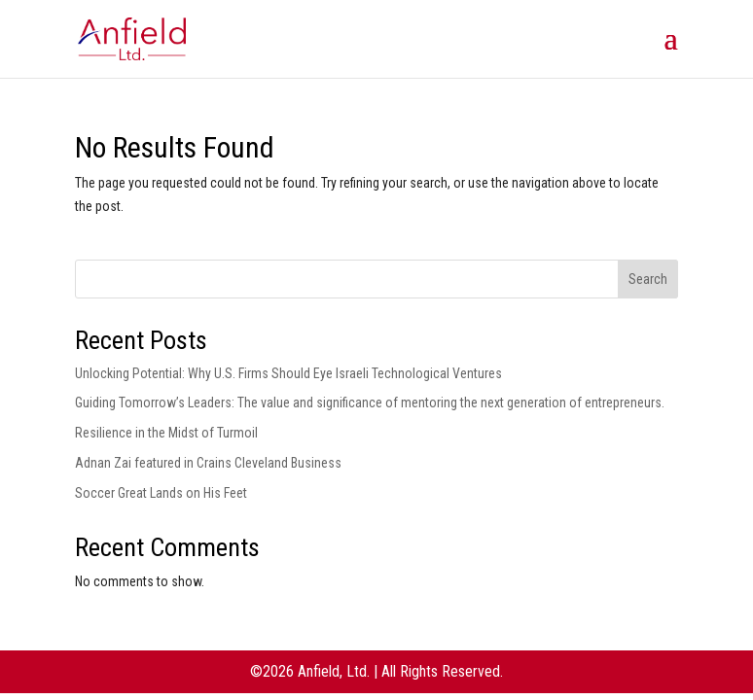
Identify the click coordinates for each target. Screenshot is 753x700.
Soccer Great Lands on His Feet (161, 493)
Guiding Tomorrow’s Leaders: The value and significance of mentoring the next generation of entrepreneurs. (370, 402)
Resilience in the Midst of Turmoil (166, 433)
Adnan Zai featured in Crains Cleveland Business (208, 463)
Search (648, 279)
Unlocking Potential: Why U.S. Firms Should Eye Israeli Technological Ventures (288, 373)
